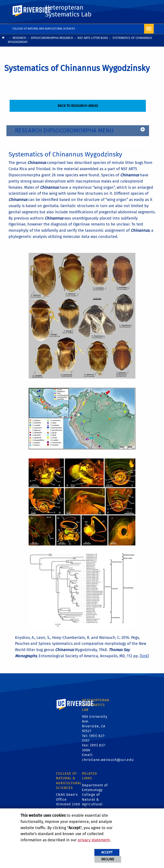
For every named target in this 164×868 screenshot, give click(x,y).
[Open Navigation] (149, 29)
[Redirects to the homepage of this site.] (3, 41)
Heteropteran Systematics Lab (68, 11)
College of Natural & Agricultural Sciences (92, 802)
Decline (108, 859)
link (144, 656)
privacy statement (94, 840)
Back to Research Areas (78, 106)
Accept (107, 852)
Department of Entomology (95, 788)
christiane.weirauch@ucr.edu (108, 760)
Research (19, 38)
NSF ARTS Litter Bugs (93, 38)
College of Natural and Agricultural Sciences (44, 29)
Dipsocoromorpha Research (52, 38)
